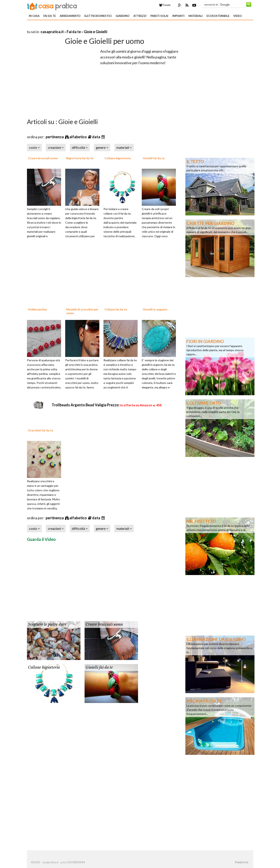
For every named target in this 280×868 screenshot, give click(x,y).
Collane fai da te (116, 309)
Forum (165, 5)
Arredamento (70, 16)
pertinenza (55, 137)
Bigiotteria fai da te (80, 158)
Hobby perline (37, 309)
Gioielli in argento (155, 309)
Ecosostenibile (218, 16)
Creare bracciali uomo (43, 158)
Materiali (196, 16)
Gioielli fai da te (154, 158)
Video (238, 16)
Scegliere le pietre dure (47, 624)
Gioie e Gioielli (95, 32)
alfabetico (78, 137)
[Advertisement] (75, 27)
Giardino (123, 16)
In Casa (34, 16)
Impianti (178, 16)
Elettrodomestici (98, 16)
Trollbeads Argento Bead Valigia (107, 405)
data (96, 137)
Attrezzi (140, 16)
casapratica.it (52, 32)
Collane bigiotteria (118, 158)
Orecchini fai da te (41, 430)
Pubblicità (242, 862)
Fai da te (50, 16)
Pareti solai (159, 16)
